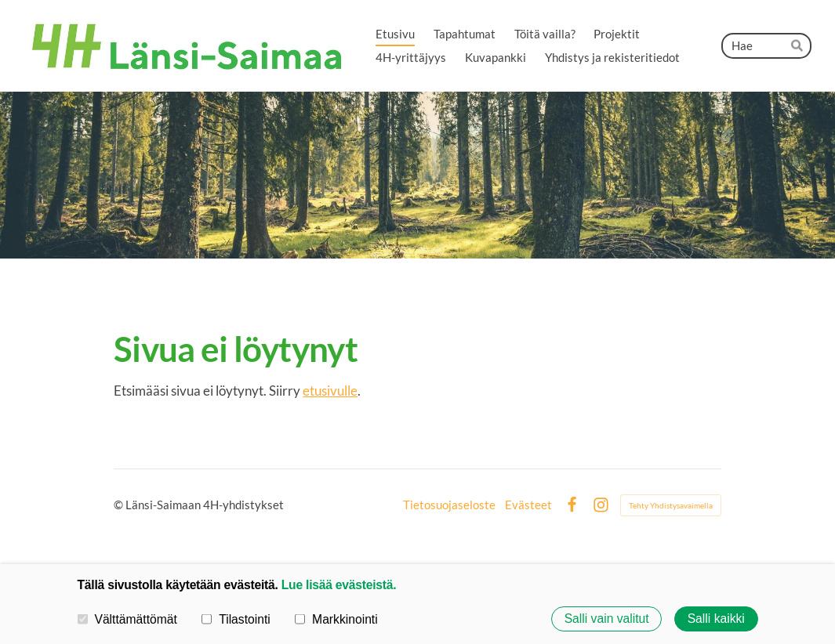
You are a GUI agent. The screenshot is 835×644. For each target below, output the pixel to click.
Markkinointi (336, 619)
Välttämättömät (127, 619)
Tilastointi (236, 619)
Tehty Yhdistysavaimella (671, 505)
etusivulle (330, 391)
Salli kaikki (716, 619)
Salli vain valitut (607, 619)
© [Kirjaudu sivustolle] (120, 505)
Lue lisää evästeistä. (339, 585)
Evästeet (528, 505)
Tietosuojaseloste (449, 505)
